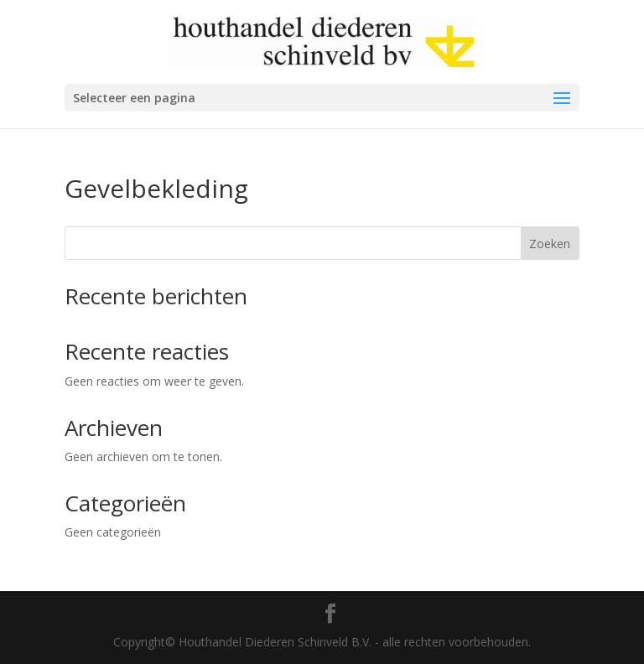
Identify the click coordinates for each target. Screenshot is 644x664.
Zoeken (550, 244)
